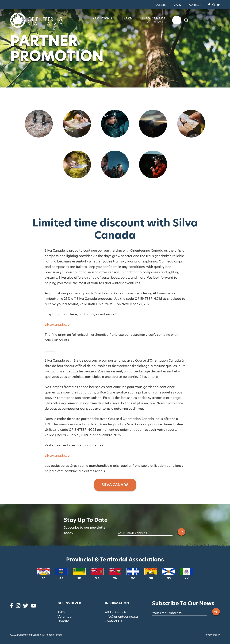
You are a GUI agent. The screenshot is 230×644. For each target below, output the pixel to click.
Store (177, 5)
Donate (161, 5)
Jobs (61, 612)
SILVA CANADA (115, 485)
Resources (196, 20)
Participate (115, 20)
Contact (195, 5)
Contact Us (113, 621)
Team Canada (166, 20)
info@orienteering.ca (121, 617)
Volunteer (65, 617)
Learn (139, 20)
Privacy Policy (212, 635)
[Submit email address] (181, 532)
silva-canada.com (59, 324)
